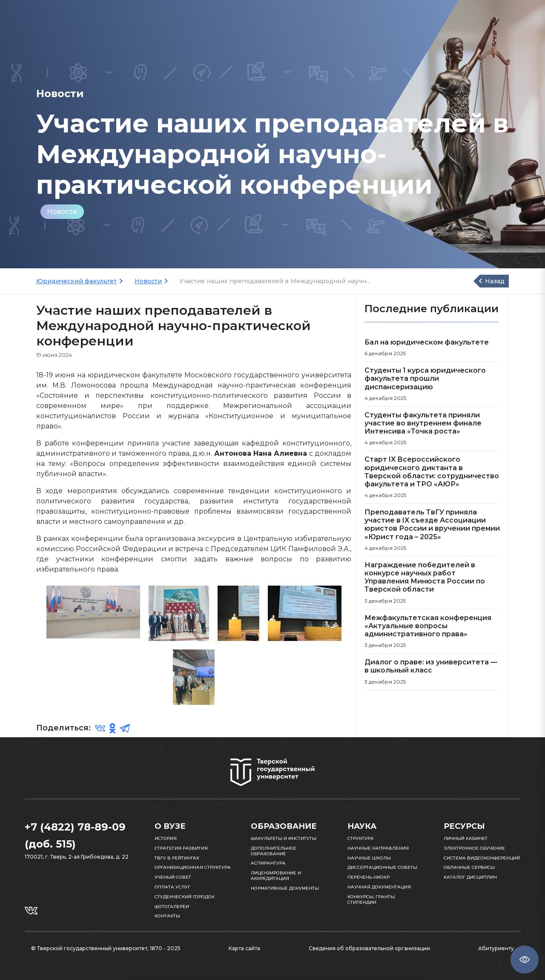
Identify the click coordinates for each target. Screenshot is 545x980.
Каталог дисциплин (470, 877)
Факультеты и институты (284, 838)
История (166, 838)
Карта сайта (244, 948)
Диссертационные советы (382, 867)
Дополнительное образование (274, 851)
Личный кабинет (466, 838)
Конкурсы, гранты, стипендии (371, 900)
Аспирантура (268, 863)
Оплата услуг (172, 887)
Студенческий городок (185, 897)
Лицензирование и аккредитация (276, 876)
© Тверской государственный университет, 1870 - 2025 (106, 948)
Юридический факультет (76, 281)
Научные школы (369, 858)
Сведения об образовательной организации (369, 948)
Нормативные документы (285, 888)
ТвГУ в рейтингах (177, 858)
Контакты (167, 916)
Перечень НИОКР (369, 877)
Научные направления (378, 848)
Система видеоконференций (482, 858)
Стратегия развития (181, 848)
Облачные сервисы (469, 867)
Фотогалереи (172, 907)
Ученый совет (173, 877)
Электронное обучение (474, 848)
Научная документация (379, 887)
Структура (361, 838)
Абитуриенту (496, 948)
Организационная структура (193, 867)
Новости (62, 211)
